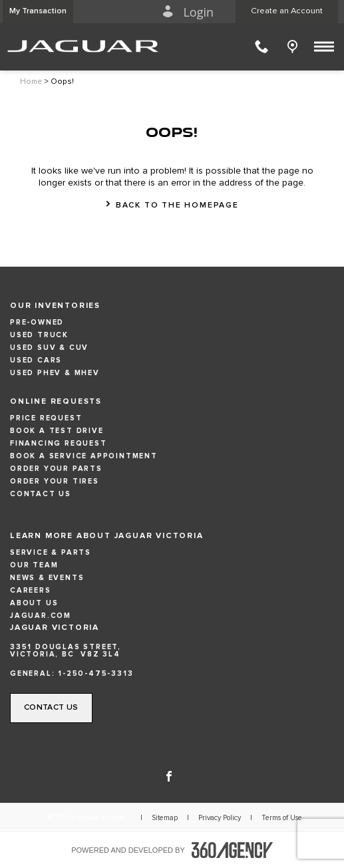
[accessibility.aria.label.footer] (232, 850)
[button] (38, 12)
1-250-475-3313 (95, 673)
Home (31, 82)
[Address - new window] (172, 651)
